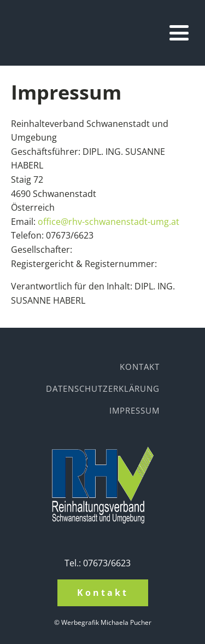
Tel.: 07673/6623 (98, 563)
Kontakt (140, 367)
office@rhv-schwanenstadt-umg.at (109, 222)
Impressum (134, 410)
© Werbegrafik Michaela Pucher (103, 622)
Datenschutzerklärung (103, 388)
